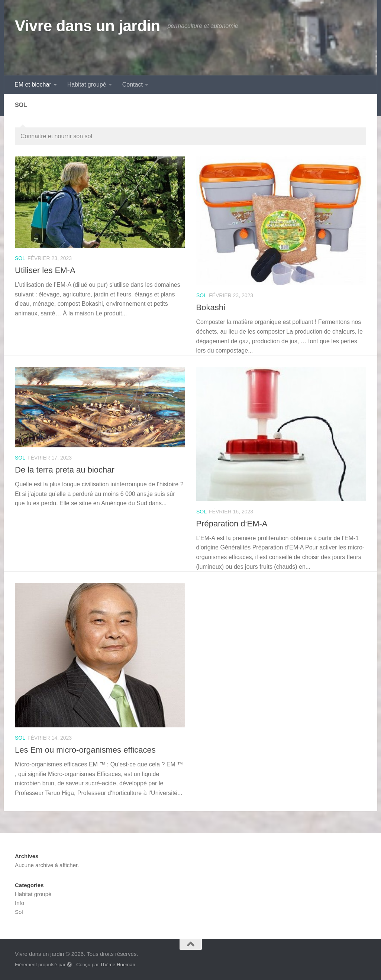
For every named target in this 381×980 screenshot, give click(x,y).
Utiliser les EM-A (45, 270)
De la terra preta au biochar (65, 470)
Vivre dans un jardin (88, 26)
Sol (20, 258)
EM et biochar (33, 85)
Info (20, 903)
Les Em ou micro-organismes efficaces (85, 750)
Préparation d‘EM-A (232, 524)
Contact (133, 85)
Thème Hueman (118, 965)
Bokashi (211, 307)
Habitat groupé (87, 85)
